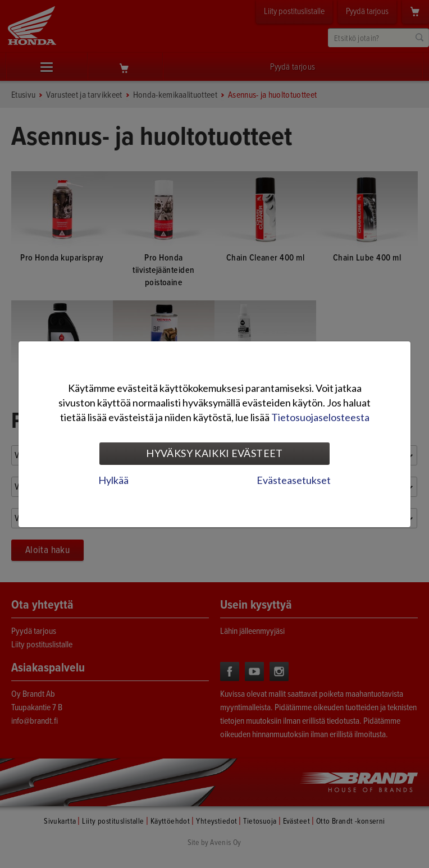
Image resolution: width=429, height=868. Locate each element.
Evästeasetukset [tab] (294, 480)
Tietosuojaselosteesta (320, 417)
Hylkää (113, 480)
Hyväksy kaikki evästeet (214, 453)
